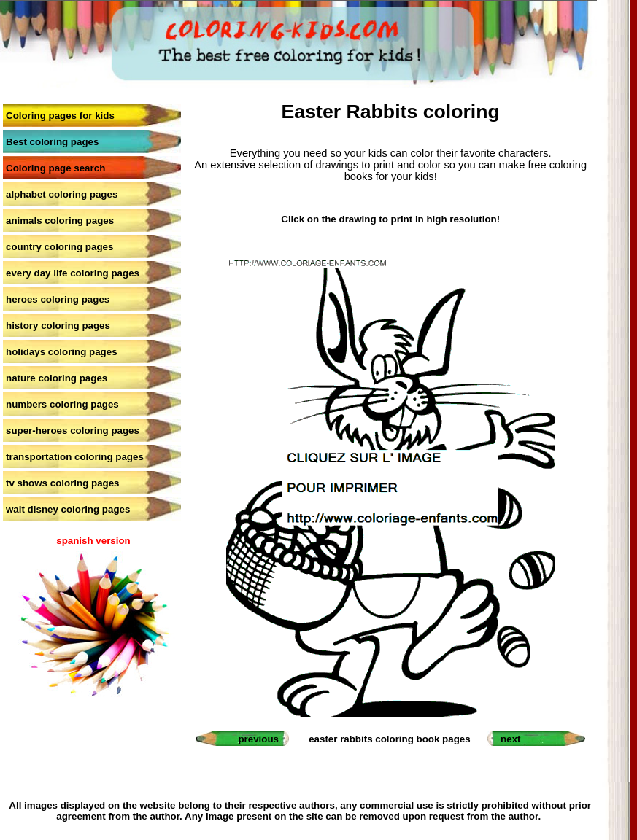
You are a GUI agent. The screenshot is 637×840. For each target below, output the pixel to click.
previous (258, 739)
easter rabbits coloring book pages (389, 739)
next (510, 739)
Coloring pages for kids (60, 116)
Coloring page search (55, 168)
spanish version (93, 541)
